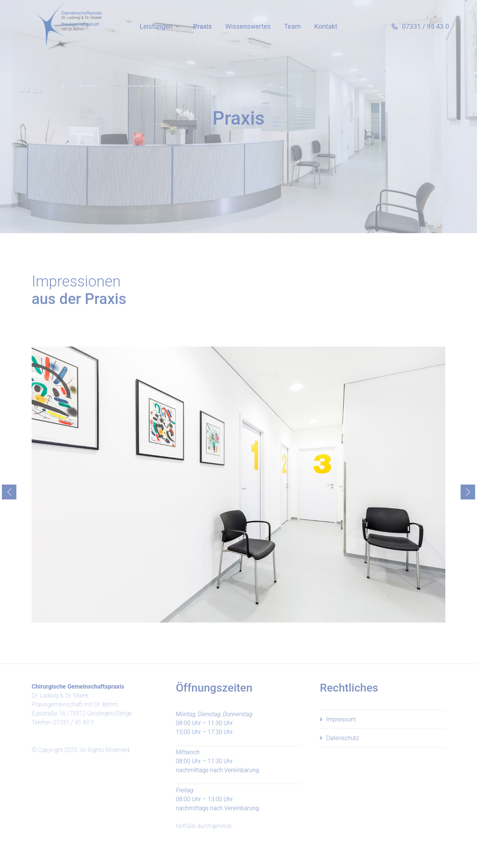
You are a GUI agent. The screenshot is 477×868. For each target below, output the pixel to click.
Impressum (341, 719)
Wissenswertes (248, 26)
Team (292, 26)
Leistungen (156, 26)
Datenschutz (342, 738)
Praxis (202, 26)
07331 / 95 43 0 (73, 722)
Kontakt (326, 26)
